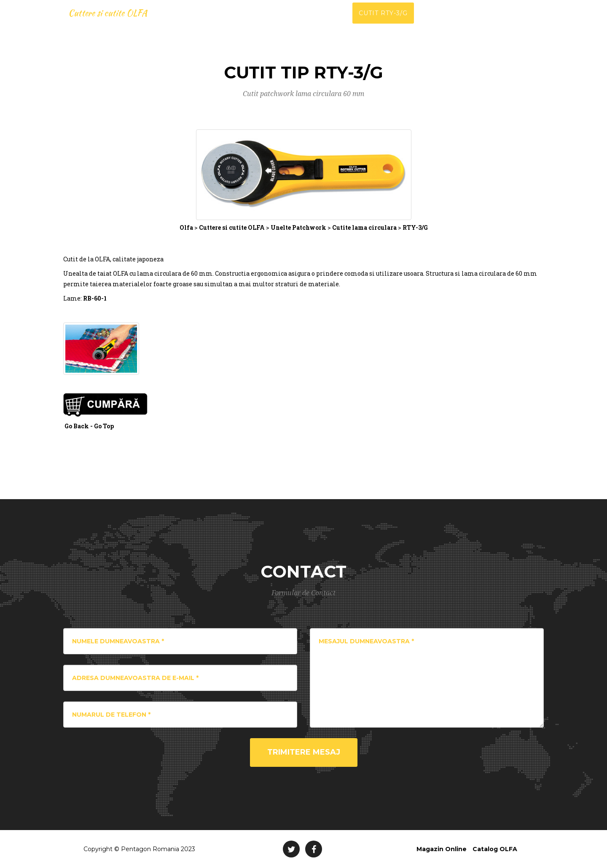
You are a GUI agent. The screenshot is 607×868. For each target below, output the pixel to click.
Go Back (77, 426)
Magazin (527, 21)
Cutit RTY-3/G (383, 21)
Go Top (104, 426)
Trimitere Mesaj (304, 752)
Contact (482, 21)
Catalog (436, 21)
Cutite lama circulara (364, 227)
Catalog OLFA (495, 849)
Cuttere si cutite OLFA (116, 21)
